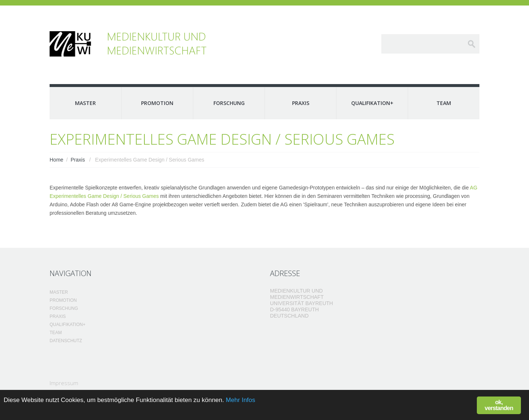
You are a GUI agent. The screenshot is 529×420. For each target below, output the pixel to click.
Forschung (229, 103)
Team (444, 103)
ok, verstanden (499, 405)
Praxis (301, 103)
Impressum (64, 383)
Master (85, 103)
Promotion (157, 103)
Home (56, 160)
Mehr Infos (240, 400)
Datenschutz (66, 341)
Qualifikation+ (372, 103)
